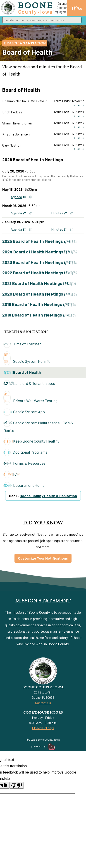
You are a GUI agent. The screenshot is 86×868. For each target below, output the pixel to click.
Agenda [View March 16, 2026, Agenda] (23, 213)
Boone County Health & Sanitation (48, 496)
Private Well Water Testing (30, 398)
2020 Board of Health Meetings (40, 294)
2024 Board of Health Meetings (40, 252)
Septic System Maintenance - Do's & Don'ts (38, 426)
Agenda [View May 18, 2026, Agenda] (23, 197)
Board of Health (22, 373)
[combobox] (42, 20)
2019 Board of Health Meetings (39, 304)
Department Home (24, 486)
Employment (61, 12)
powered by (43, 746)
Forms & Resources (24, 464)
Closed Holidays (43, 728)
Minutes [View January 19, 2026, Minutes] (63, 229)
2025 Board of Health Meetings (39, 241)
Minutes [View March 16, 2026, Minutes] (63, 213)
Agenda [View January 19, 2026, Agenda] (23, 229)
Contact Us (43, 703)
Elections (63, 8)
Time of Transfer (22, 344)
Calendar (63, 4)
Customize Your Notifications (43, 558)
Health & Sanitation (25, 43)
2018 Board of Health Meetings (39, 315)
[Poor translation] (17, 785)
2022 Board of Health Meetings (40, 273)
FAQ (11, 475)
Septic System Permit (27, 358)
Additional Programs (25, 452)
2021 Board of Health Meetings (39, 283)
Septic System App (24, 412)
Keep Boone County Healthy (31, 441)
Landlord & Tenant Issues (29, 384)
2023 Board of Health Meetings (39, 262)
